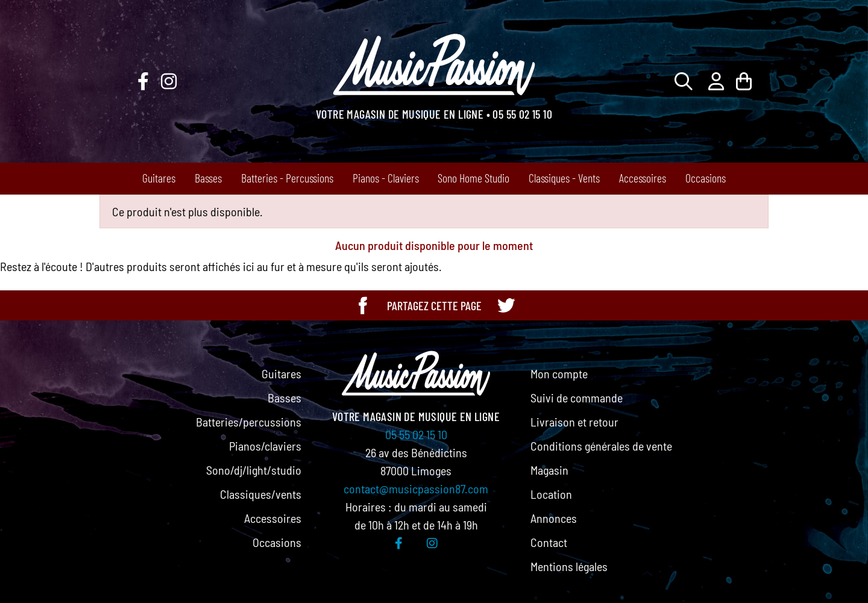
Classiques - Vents (564, 178)
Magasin (549, 470)
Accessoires (643, 178)
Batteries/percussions (249, 422)
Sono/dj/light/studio (254, 470)
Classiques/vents (261, 494)
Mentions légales (569, 566)
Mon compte (559, 373)
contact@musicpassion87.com (416, 489)
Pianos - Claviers (386, 178)
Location (551, 494)
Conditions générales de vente (601, 446)
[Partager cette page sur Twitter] (506, 305)
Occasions (706, 178)
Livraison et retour (574, 422)
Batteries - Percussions (287, 178)
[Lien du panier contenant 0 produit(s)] (744, 81)
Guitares (159, 178)
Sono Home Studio (473, 178)
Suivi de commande (577, 398)
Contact (549, 542)
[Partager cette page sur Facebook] (363, 305)
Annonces (554, 518)
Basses (208, 178)
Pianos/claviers (265, 446)
